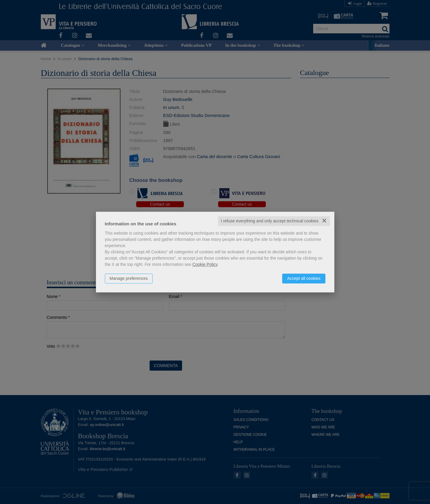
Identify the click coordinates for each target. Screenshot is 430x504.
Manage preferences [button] (129, 278)
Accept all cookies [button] (304, 278)
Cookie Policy (205, 264)
